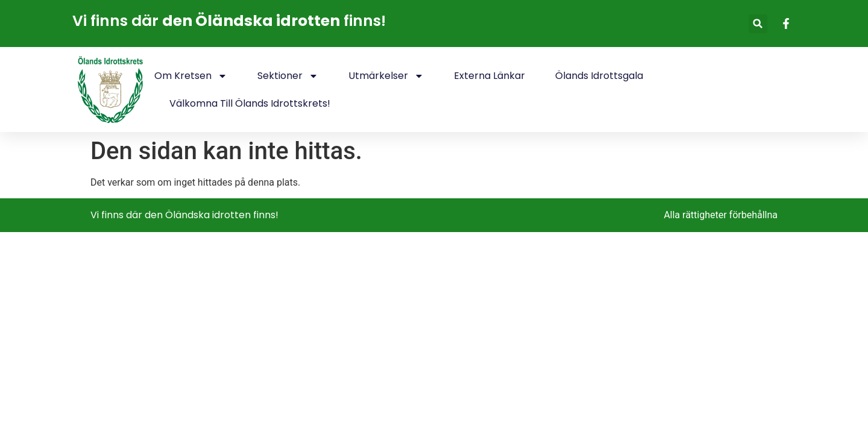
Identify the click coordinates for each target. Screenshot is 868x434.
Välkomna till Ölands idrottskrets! (250, 103)
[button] (758, 24)
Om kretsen (191, 76)
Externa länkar (489, 76)
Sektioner (288, 76)
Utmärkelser (386, 76)
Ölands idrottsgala (599, 76)
